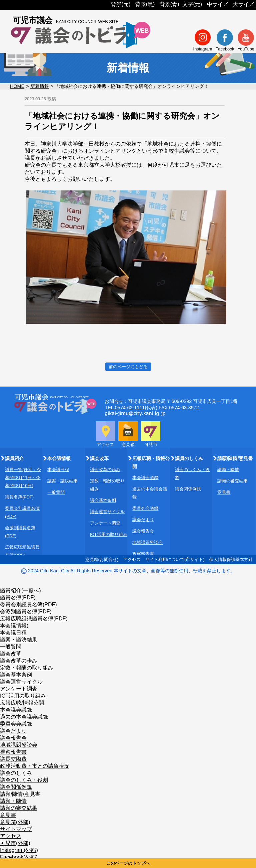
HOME (17, 86)
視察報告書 (143, 554)
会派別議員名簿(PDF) (26, 612)
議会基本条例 (103, 500)
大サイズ (244, 4)
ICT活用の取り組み (109, 534)
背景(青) (169, 4)
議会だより (143, 520)
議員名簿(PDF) (19, 497)
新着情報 (40, 86)
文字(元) (192, 4)
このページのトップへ (128, 863)
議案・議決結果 (62, 481)
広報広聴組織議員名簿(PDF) (34, 619)
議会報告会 (143, 531)
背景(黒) (145, 4)
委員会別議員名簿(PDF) (28, 605)
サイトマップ (16, 829)
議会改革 (11, 654)
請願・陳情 (228, 470)
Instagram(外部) (19, 850)
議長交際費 (13, 759)
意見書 (224, 492)
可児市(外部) (15, 843)
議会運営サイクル (107, 512)
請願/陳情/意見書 (20, 794)
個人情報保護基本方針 (231, 559)
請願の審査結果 (232, 481)
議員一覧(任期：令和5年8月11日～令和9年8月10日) (23, 478)
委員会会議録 (145, 508)
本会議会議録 (145, 478)
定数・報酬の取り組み (27, 668)
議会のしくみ (16, 773)
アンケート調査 (105, 523)
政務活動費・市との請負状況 (35, 766)
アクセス (132, 559)
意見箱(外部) (15, 822)
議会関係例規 (188, 489)
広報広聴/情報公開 (22, 703)
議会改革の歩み (105, 470)
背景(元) (121, 4)
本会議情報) (14, 626)
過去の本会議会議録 (24, 717)
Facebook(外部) (19, 857)
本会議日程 (58, 470)
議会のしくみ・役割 (24, 780)
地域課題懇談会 (147, 542)
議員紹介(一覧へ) (20, 591)
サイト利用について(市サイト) (175, 559)
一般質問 (56, 492)
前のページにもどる (128, 367)
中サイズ (218, 4)
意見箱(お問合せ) (102, 559)
